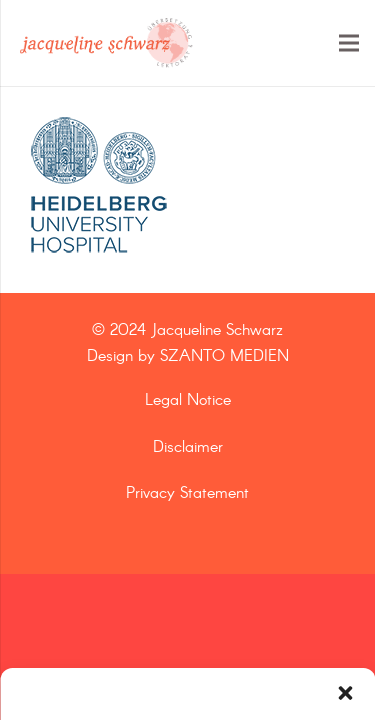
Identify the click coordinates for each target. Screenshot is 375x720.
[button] (345, 693)
